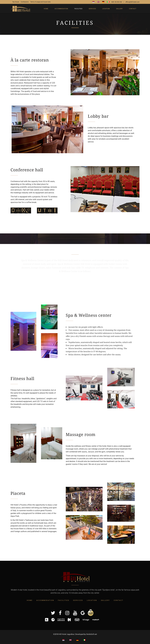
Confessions (25, 2)
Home (30, 600)
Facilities (64, 600)
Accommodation (45, 600)
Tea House (16, 2)
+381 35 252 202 (117, 2)
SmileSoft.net (92, 634)
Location (92, 600)
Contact (119, 600)
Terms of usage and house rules (40, 2)
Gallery (105, 600)
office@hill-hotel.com (132, 2)
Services (78, 600)
